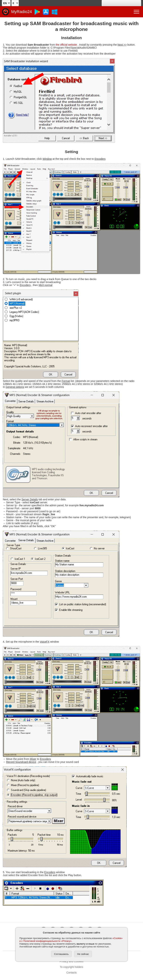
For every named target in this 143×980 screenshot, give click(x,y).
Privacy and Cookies (71, 961)
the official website (66, 45)
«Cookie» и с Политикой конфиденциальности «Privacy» (71, 940)
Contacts (71, 973)
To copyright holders (71, 967)
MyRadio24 (22, 12)
